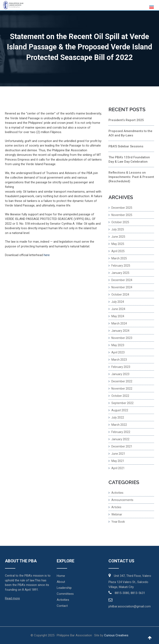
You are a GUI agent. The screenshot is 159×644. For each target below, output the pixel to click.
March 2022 (119, 425)
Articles (116, 507)
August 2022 (120, 410)
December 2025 (122, 208)
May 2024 (118, 316)
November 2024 (122, 287)
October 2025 (120, 222)
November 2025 (122, 215)
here (47, 255)
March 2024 (119, 323)
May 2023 (118, 345)
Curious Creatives (116, 635)
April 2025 (118, 251)
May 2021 (118, 461)
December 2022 (122, 381)
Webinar (117, 514)
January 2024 (120, 331)
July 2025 (118, 229)
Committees (65, 594)
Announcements (122, 500)
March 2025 (119, 258)
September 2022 (122, 403)
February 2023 (121, 367)
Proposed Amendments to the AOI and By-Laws (130, 133)
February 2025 (121, 266)
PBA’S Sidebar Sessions (126, 146)
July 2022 (118, 417)
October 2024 (120, 295)
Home (61, 576)
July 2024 (118, 302)
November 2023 (122, 338)
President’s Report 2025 (126, 120)
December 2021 (122, 446)
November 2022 (122, 389)
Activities (117, 493)
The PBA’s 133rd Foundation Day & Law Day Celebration (129, 159)
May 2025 (118, 244)
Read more (12, 598)
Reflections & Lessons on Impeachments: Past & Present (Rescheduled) (131, 177)
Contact (62, 606)
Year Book (118, 522)
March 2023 (119, 360)
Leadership (64, 588)
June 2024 (118, 309)
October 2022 (120, 396)
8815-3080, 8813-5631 (130, 593)
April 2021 (118, 468)
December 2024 (122, 280)
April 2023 (118, 352)
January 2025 (120, 273)
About (61, 582)
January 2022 (120, 439)
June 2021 (118, 454)
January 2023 (120, 374)
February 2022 (121, 432)
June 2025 (118, 237)
